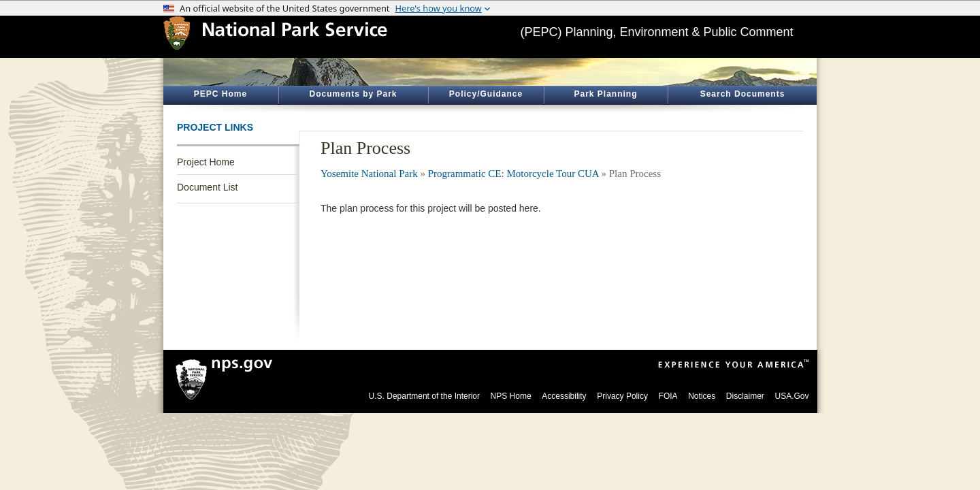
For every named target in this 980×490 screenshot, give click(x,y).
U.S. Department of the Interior (424, 396)
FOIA (668, 396)
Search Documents (743, 94)
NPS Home (511, 396)
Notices (702, 396)
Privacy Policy (622, 396)
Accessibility (564, 396)
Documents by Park (353, 94)
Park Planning (605, 94)
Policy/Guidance (486, 94)
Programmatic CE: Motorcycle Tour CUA (513, 174)
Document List (207, 187)
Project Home (206, 162)
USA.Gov (791, 396)
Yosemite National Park (369, 174)
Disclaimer (745, 396)
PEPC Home (220, 94)
